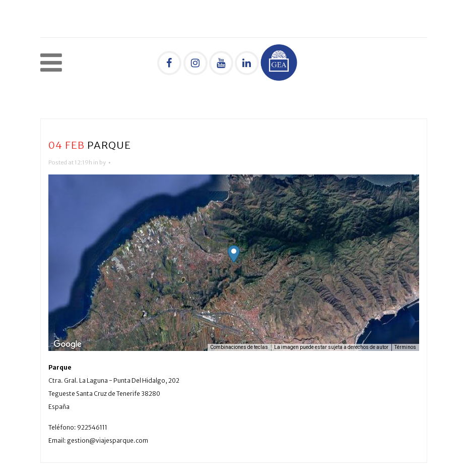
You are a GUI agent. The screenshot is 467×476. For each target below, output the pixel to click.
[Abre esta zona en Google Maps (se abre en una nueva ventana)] (68, 344)
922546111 (92, 427)
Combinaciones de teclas (239, 347)
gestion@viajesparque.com (108, 440)
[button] (234, 254)
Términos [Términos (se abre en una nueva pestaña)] (405, 347)
